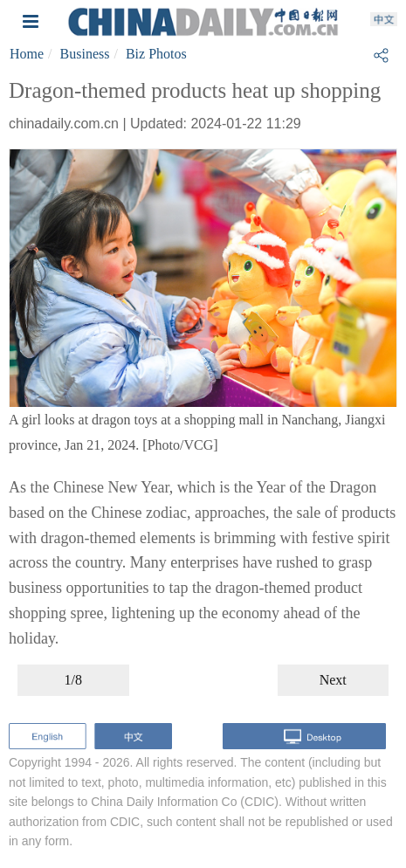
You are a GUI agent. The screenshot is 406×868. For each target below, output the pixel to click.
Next (333, 680)
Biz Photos (156, 54)
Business (85, 54)
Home (27, 54)
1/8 (73, 680)
